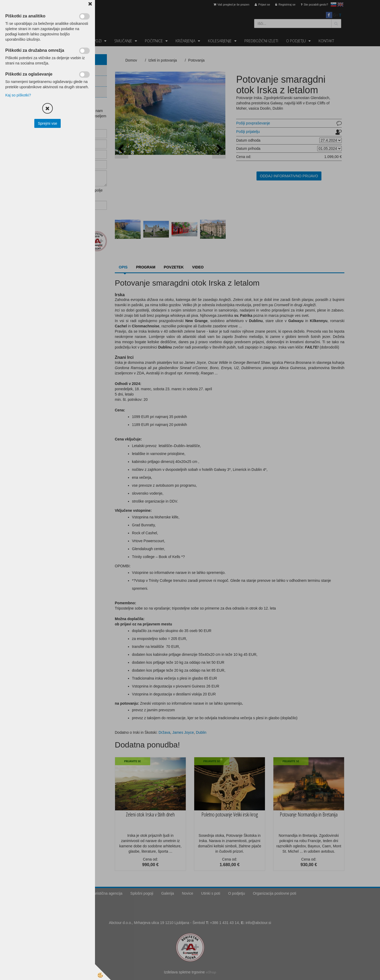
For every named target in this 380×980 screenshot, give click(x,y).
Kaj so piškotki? (18, 95)
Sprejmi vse (47, 123)
